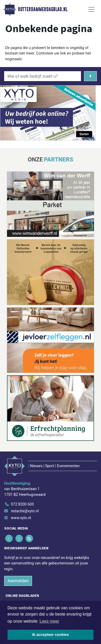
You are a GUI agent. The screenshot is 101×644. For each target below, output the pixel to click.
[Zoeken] (90, 76)
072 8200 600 (22, 504)
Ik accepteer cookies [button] (51, 635)
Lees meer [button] (49, 621)
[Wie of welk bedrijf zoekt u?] (43, 76)
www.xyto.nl (21, 518)
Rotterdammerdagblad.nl (43, 9)
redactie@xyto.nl (25, 511)
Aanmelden (18, 581)
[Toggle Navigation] (91, 9)
